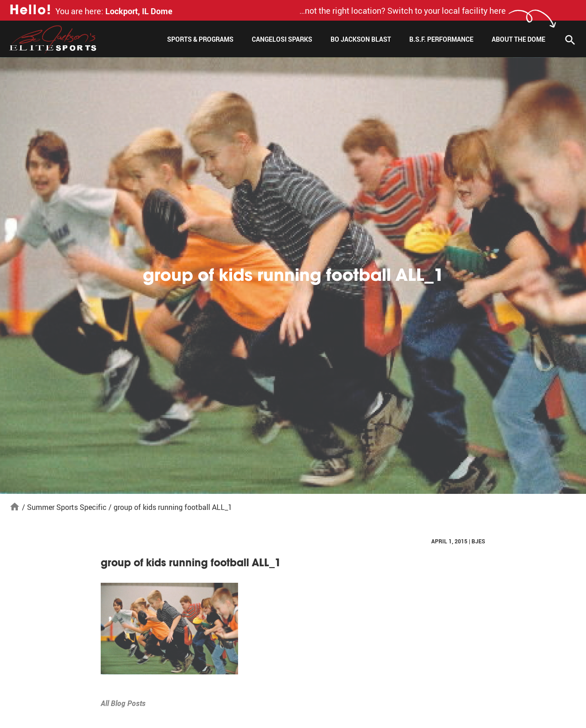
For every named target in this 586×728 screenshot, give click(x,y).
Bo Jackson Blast (361, 39)
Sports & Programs (200, 39)
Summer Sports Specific (67, 507)
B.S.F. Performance (441, 39)
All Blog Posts (123, 703)
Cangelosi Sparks (282, 39)
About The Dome (518, 39)
